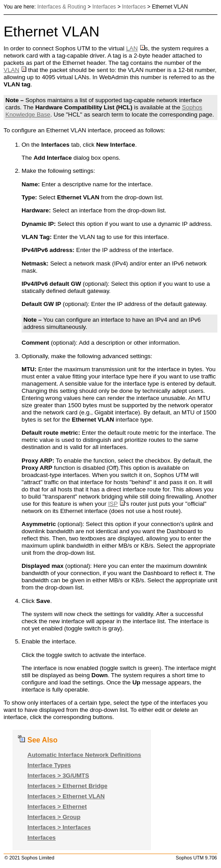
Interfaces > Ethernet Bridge (67, 786)
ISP (117, 504)
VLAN (15, 70)
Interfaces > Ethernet (57, 807)
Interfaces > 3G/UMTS (58, 776)
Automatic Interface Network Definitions (84, 755)
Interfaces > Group (54, 817)
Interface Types (49, 765)
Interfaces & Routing (62, 7)
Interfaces (104, 7)
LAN (136, 48)
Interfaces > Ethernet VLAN (66, 796)
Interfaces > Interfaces (59, 827)
